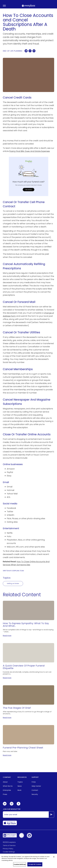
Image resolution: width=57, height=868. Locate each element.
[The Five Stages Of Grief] (28, 702)
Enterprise (7, 790)
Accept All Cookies (35, 865)
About (5, 782)
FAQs (34, 782)
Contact (35, 790)
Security (35, 794)
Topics (20, 782)
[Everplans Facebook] (19, 805)
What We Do (8, 786)
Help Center (36, 786)
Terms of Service (9, 845)
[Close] (54, 858)
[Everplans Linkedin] (5, 805)
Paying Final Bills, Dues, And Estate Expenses (29, 151)
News (20, 786)
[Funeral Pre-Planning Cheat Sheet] (28, 741)
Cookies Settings (20, 865)
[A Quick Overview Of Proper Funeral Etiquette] (28, 661)
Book (19, 790)
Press (5, 794)
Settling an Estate (13, 583)
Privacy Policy (8, 849)
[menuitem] (8, 782)
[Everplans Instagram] (12, 805)
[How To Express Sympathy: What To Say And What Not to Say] (28, 619)
